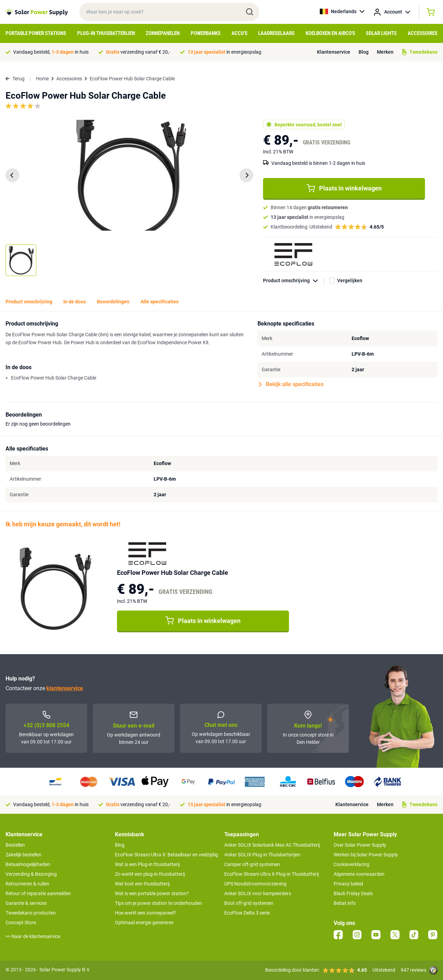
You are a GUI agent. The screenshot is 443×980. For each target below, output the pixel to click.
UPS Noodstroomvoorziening (255, 884)
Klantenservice (334, 52)
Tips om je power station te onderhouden (159, 903)
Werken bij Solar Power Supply (366, 855)
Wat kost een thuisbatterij (142, 884)
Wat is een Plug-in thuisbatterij (147, 864)
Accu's (239, 33)
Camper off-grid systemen (252, 864)
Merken (385, 52)
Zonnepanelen (163, 33)
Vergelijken (350, 280)
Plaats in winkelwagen (344, 188)
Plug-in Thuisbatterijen (106, 33)
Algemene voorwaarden (359, 874)
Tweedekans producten (31, 913)
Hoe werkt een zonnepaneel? (146, 913)
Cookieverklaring (351, 864)
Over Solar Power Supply (360, 845)
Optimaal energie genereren (144, 923)
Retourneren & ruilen (27, 884)
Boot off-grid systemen (249, 903)
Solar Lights (381, 33)
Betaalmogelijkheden (28, 864)
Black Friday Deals (353, 893)
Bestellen (15, 845)
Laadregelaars (276, 33)
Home (42, 79)
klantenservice (65, 688)
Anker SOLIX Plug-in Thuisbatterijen (262, 855)
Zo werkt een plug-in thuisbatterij (150, 874)
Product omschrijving (293, 281)
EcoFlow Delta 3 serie (247, 913)
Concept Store (21, 923)
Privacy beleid (348, 884)
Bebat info (345, 903)
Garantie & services (26, 903)
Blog (364, 52)
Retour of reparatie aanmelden (38, 893)
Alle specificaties (160, 302)
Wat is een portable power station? (152, 893)
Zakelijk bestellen (24, 855)
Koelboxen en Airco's (330, 33)
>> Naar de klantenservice (33, 936)
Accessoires (423, 33)
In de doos (75, 302)
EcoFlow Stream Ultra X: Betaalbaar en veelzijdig (166, 855)
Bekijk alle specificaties (291, 384)
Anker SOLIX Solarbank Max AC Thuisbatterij (272, 845)
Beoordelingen (113, 302)
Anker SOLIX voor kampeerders (258, 893)
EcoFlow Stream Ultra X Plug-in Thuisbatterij (272, 874)
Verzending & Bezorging (31, 874)
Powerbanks (206, 33)
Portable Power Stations (36, 33)
